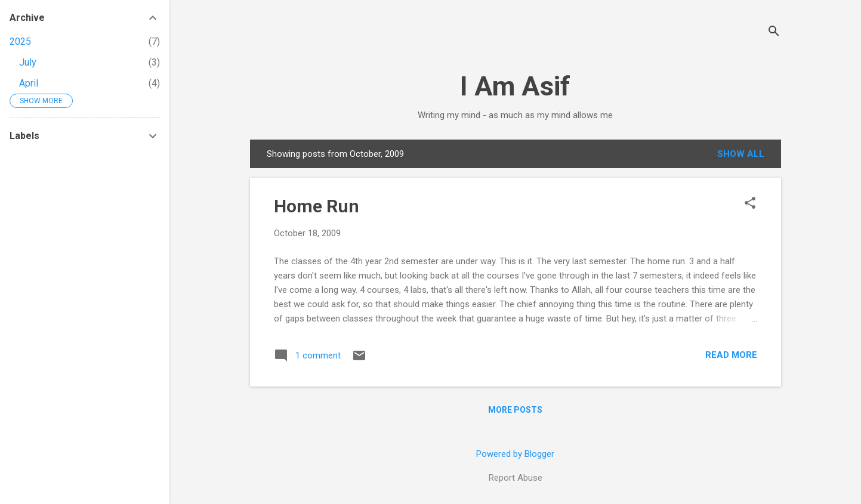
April (29, 83)
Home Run (317, 206)
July (28, 62)
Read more (731, 355)
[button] (750, 204)
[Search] (774, 33)
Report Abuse (516, 478)
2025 (20, 41)
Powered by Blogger (515, 454)
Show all (741, 154)
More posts (515, 410)
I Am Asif (515, 86)
